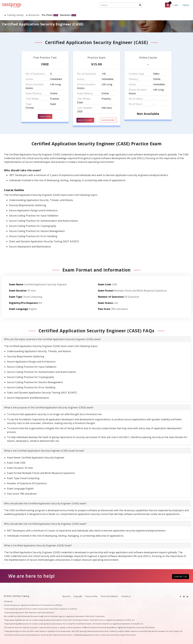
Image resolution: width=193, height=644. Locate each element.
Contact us (126, 596)
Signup (186, 5)
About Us (66, 596)
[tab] (96, 339)
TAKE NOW (45, 116)
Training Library (14, 15)
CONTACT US (180, 577)
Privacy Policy (91, 596)
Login (175, 5)
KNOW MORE (108, 120)
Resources (33, 15)
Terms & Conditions (109, 596)
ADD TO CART (85, 120)
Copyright (78, 596)
